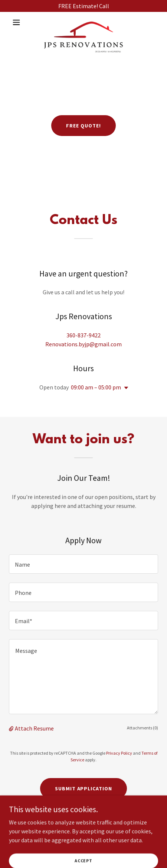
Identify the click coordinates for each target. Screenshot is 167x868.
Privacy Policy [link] (119, 753)
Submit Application (84, 788)
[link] (83, 22)
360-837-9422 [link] (83, 335)
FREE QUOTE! (83, 126)
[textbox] (83, 564)
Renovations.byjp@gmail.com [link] (83, 344)
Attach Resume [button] (34, 728)
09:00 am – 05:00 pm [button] (96, 387)
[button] (20, 22)
